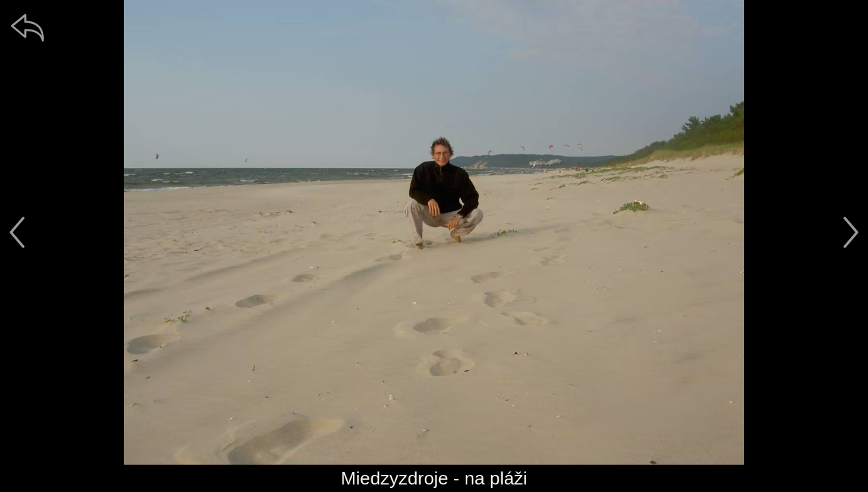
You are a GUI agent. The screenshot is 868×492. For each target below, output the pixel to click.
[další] (851, 232)
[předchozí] (17, 232)
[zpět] (27, 27)
